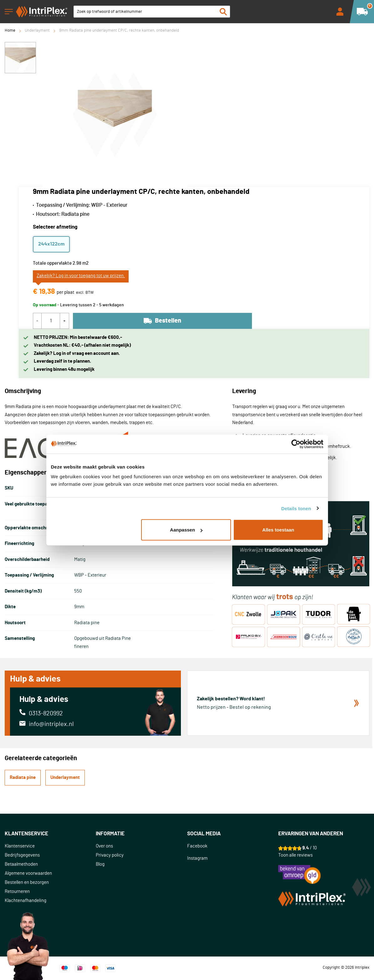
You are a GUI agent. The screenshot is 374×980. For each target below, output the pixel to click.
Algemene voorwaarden (28, 873)
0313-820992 (46, 713)
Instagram (197, 858)
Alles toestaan (278, 530)
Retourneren (17, 892)
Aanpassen (186, 530)
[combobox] (152, 12)
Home (10, 31)
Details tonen (296, 508)
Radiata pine (23, 778)
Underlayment (37, 31)
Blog (100, 864)
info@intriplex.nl (51, 724)
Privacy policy (110, 855)
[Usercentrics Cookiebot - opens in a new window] (296, 444)
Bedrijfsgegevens (22, 855)
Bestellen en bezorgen (27, 882)
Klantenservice (20, 846)
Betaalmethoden (21, 864)
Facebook (197, 846)
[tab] (50, 834)
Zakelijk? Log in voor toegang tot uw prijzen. (81, 276)
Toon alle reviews (295, 855)
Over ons (104, 846)
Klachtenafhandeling (26, 901)
